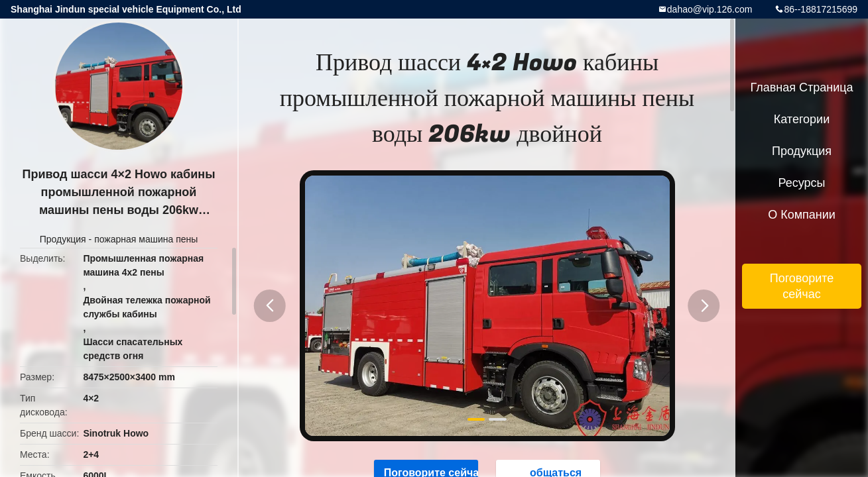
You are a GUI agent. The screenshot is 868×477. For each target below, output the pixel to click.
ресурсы (802, 183)
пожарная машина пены (146, 239)
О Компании (802, 215)
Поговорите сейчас (802, 286)
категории (802, 119)
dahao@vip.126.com (710, 9)
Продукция (63, 239)
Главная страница (801, 87)
